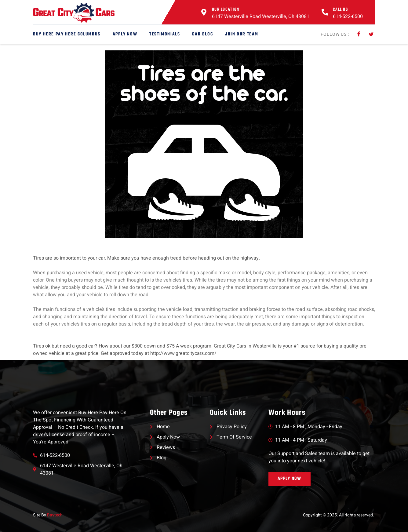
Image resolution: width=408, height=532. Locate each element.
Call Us (340, 10)
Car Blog (202, 34)
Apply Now (125, 34)
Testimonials (165, 34)
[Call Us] (325, 12)
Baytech (55, 515)
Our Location (226, 10)
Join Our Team (242, 34)
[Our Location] (204, 12)
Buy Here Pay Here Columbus (67, 34)
